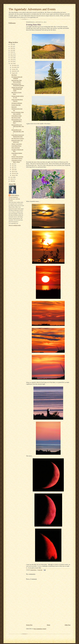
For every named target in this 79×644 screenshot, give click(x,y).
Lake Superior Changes (17, 158)
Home (49, 625)
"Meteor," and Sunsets (17, 144)
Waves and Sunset (16, 148)
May (13, 168)
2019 (12, 50)
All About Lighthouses (17, 103)
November (14, 67)
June (13, 166)
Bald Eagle (14, 107)
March (13, 172)
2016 (12, 56)
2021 (12, 46)
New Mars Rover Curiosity (18, 138)
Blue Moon (14, 75)
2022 (12, 44)
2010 (12, 179)
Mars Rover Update (16, 118)
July (13, 164)
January (14, 175)
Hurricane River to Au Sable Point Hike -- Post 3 (17, 121)
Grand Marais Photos (16, 146)
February (14, 173)
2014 (12, 60)
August (14, 73)
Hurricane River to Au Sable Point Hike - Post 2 (18, 126)
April (13, 170)
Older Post (68, 625)
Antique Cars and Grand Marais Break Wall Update (17, 89)
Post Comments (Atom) (40, 629)
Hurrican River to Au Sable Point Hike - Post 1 (18, 131)
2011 (12, 177)
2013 (12, 62)
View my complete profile (15, 225)
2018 (12, 52)
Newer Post (29, 625)
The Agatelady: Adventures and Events (32, 9)
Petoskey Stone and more (17, 157)
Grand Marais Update (17, 116)
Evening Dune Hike (16, 105)
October (14, 69)
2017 (12, 54)
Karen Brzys (15, 195)
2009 (12, 181)
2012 (12, 63)
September (14, 71)
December (14, 65)
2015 (12, 58)
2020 (12, 48)
